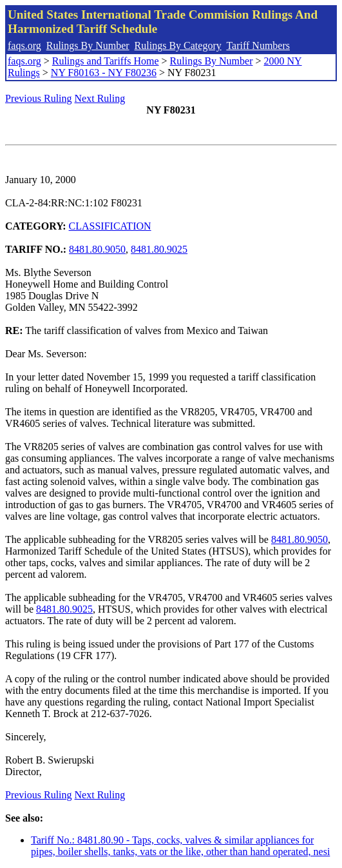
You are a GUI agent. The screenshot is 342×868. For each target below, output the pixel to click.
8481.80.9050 (97, 249)
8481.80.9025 (159, 249)
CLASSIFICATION (110, 226)
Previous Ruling (39, 98)
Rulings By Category (178, 45)
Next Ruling (100, 98)
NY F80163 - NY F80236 (104, 73)
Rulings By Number (88, 45)
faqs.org (24, 45)
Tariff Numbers (258, 45)
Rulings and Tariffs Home (106, 61)
